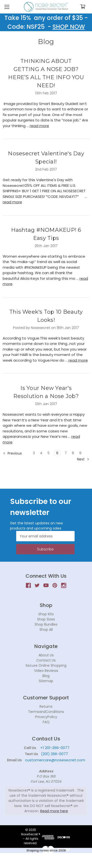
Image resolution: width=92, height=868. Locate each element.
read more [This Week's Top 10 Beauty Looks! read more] (78, 360)
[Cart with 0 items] (83, 7)
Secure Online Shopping (46, 665)
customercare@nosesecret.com (55, 760)
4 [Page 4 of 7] (41, 453)
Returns (46, 706)
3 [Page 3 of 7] (34, 453)
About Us (46, 655)
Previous (12, 453)
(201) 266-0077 (54, 754)
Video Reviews (46, 671)
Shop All (46, 630)
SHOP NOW (69, 27)
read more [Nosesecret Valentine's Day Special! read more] (12, 202)
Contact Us (46, 660)
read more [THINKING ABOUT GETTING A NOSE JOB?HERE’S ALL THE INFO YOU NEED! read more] (39, 126)
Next (83, 459)
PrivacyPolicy (46, 717)
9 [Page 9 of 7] (80, 453)
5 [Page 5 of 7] (49, 453)
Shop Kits (46, 614)
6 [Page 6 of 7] (57, 453)
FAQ (46, 722)
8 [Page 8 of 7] (73, 453)
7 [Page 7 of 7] (66, 453)
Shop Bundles (46, 624)
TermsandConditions (46, 712)
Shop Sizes (46, 619)
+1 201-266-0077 (55, 748)
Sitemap (46, 681)
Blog (46, 676)
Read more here (54, 811)
